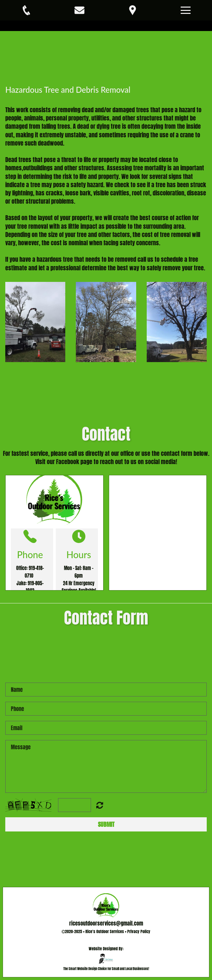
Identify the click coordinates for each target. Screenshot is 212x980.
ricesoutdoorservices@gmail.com (106, 923)
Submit (106, 824)
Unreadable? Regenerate (100, 805)
